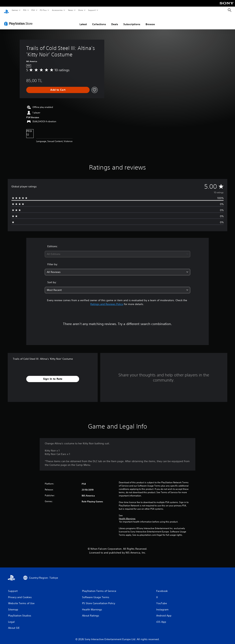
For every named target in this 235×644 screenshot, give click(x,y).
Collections (99, 21)
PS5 (25, 10)
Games (15, 10)
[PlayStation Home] (6, 10)
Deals (115, 21)
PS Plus (43, 10)
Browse (150, 21)
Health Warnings (127, 515)
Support (92, 10)
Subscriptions (132, 21)
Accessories (57, 10)
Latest (83, 21)
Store (81, 10)
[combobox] (118, 251)
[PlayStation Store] (19, 20)
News (71, 10)
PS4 (33, 10)
